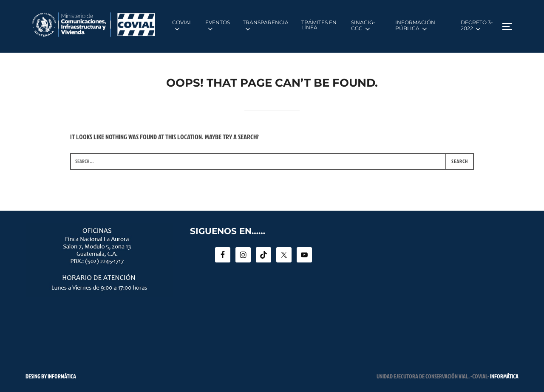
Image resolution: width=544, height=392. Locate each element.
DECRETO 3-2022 (477, 26)
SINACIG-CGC (363, 26)
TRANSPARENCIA (266, 26)
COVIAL (182, 26)
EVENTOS (218, 26)
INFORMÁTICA (504, 376)
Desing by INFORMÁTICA (51, 376)
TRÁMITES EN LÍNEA (319, 25)
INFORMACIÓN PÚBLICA (415, 26)
